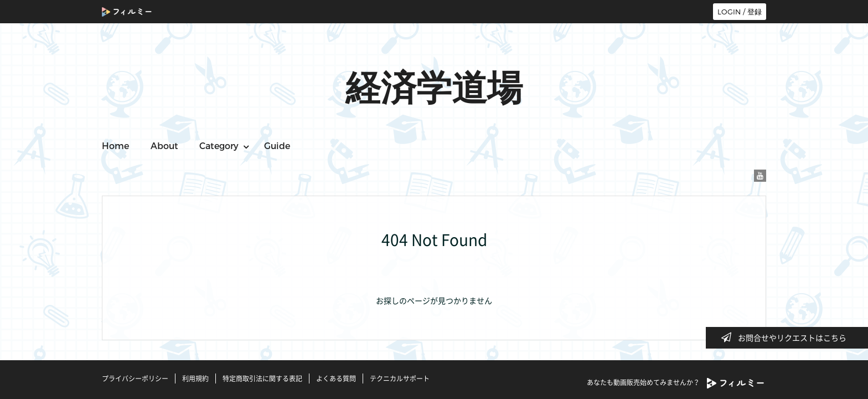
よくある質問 (336, 378)
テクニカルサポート (400, 378)
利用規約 (195, 378)
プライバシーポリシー (135, 378)
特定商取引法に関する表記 (262, 378)
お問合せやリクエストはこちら (787, 337)
